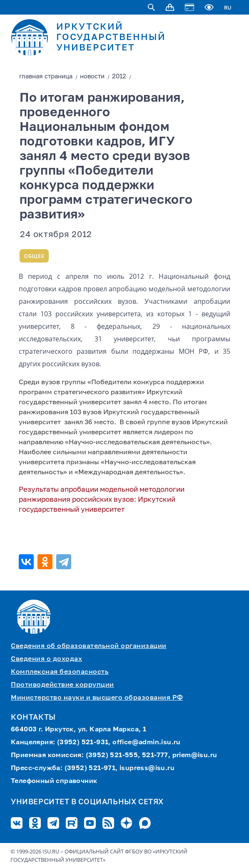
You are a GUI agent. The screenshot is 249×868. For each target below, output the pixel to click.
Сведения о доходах (46, 659)
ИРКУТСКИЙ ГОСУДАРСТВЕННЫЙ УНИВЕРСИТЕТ (111, 38)
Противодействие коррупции (62, 685)
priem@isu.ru (195, 755)
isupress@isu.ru (147, 768)
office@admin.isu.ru (147, 743)
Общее (34, 256)
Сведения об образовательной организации (89, 646)
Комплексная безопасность (60, 672)
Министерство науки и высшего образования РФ (97, 698)
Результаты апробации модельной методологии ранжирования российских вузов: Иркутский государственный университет (102, 500)
